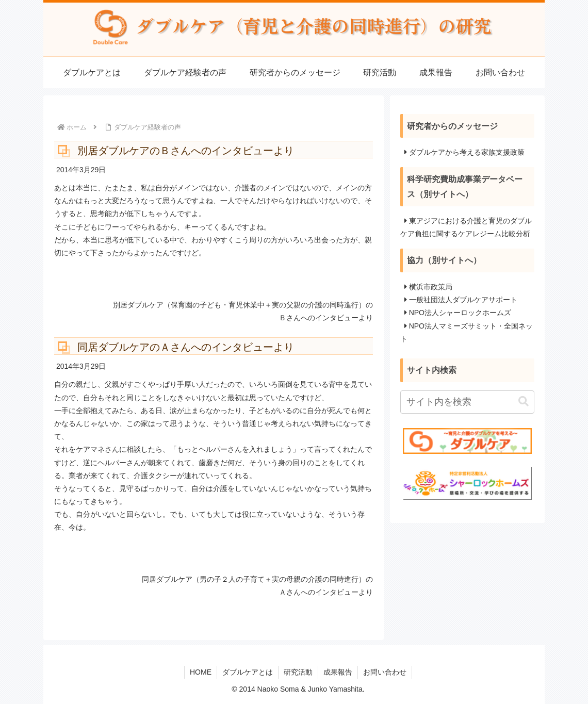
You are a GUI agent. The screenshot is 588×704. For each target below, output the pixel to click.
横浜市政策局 (431, 287)
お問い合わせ (385, 672)
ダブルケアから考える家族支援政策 (467, 152)
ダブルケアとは (248, 672)
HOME (201, 672)
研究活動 (298, 672)
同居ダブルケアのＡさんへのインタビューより (186, 347)
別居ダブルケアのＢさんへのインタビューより (186, 151)
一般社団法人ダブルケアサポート (463, 300)
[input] (467, 402)
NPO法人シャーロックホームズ (460, 313)
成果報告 (338, 672)
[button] (524, 402)
